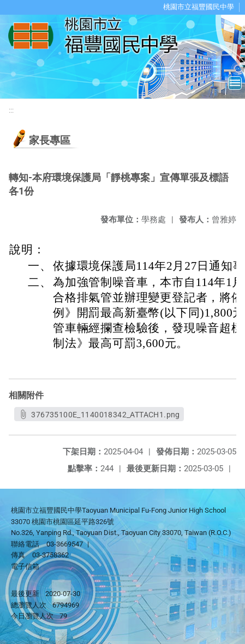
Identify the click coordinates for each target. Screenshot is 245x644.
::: (11, 110)
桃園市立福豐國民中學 (199, 7)
